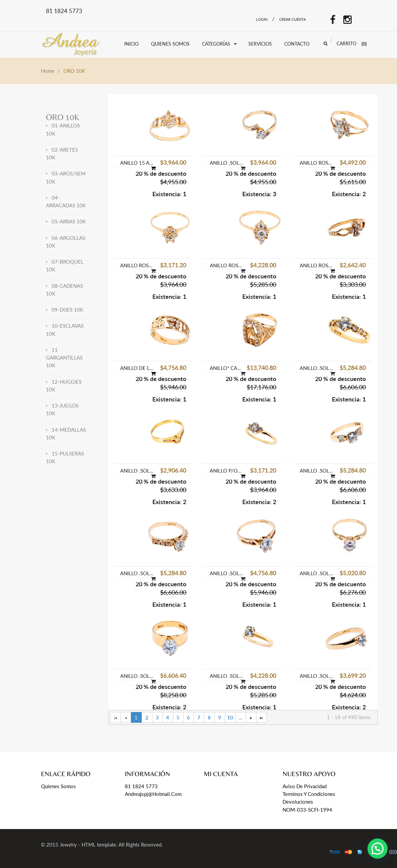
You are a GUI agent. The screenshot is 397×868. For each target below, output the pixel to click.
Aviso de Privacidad (305, 786)
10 (230, 717)
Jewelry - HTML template (88, 845)
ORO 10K (63, 117)
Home (48, 71)
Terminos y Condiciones (309, 794)
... (241, 717)
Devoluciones (298, 802)
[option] (153, 146)
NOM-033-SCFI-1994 (307, 810)
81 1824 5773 (141, 786)
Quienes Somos (58, 786)
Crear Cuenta (292, 19)
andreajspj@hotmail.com (153, 794)
